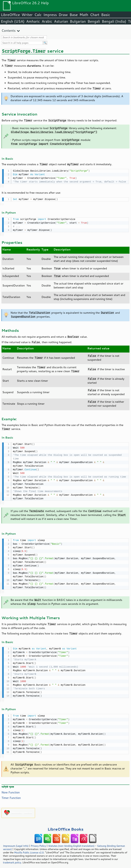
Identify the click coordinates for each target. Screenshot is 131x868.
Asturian (61, 21)
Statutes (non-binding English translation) (71, 844)
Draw (63, 15)
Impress (50, 15)
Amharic (33, 21)
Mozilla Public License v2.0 (29, 850)
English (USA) (13, 21)
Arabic (47, 21)
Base (74, 15)
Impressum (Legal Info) (16, 844)
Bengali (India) (114, 21)
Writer (27, 15)
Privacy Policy (38, 844)
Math (84, 15)
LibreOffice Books (65, 827)
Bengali (94, 21)
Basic (106, 15)
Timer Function (11, 796)
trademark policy (12, 860)
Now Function (11, 790)
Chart (95, 15)
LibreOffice (10, 15)
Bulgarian (78, 21)
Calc (38, 15)
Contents (9, 30)
